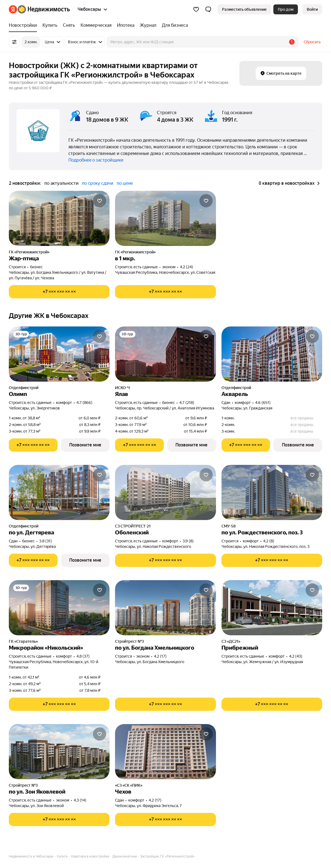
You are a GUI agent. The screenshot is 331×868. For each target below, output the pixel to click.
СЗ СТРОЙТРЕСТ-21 (133, 526)
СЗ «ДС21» (231, 641)
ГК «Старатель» (23, 641)
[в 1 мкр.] (165, 218)
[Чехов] (165, 752)
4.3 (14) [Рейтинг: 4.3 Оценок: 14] (80, 800)
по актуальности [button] (62, 183)
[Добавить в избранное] (100, 201)
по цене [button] (125, 183)
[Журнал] (148, 25)
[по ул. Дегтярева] (59, 492)
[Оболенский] (165, 492)
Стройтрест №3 (130, 641)
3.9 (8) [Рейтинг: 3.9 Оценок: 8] (188, 541)
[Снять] (69, 25)
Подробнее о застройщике (96, 160)
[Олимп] (59, 354)
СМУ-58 (229, 526)
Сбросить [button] (312, 42)
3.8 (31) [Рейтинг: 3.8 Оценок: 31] (46, 541)
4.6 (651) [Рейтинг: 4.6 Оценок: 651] (263, 403)
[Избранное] (196, 9)
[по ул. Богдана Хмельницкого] (165, 608)
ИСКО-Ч (122, 388)
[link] (312, 9)
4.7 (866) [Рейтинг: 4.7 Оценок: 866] (84, 403)
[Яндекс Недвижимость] (44, 9)
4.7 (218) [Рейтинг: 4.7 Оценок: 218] (187, 403)
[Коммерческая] (96, 25)
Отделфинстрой (24, 388)
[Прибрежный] (272, 608)
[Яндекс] (13, 9)
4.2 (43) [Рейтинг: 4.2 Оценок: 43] (296, 656)
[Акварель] (272, 354)
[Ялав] (165, 354)
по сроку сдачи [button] (98, 183)
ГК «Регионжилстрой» (29, 252)
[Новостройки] (24, 25)
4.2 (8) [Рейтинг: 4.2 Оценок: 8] (269, 541)
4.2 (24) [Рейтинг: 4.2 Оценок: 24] (186, 267)
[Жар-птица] (59, 218)
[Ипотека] (126, 25)
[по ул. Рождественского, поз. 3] (272, 492)
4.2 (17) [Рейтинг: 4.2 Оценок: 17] (160, 656)
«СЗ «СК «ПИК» (129, 785)
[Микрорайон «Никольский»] (59, 608)
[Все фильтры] (14, 42)
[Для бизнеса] (173, 25)
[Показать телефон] (59, 292)
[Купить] (50, 25)
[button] (208, 9)
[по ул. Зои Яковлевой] (59, 752)
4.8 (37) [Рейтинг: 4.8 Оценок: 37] (83, 656)
